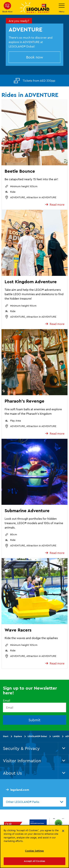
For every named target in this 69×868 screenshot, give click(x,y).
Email (7, 700)
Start (6, 736)
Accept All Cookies (34, 861)
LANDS (56, 736)
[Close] (63, 831)
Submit (34, 720)
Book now (35, 57)
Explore (18, 736)
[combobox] (34, 802)
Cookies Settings (34, 851)
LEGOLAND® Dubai (37, 736)
